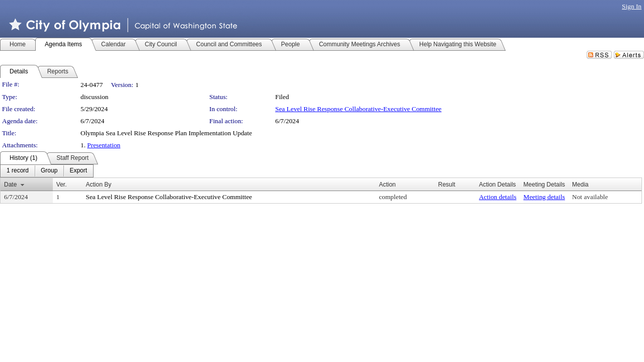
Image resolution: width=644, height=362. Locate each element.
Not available (590, 197)
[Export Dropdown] (78, 171)
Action (387, 185)
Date (10, 185)
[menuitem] (18, 171)
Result (447, 185)
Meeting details (544, 197)
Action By (98, 185)
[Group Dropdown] (49, 171)
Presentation (104, 145)
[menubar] (47, 171)
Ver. (62, 185)
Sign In (632, 6)
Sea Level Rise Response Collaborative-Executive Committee (358, 109)
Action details (498, 197)
